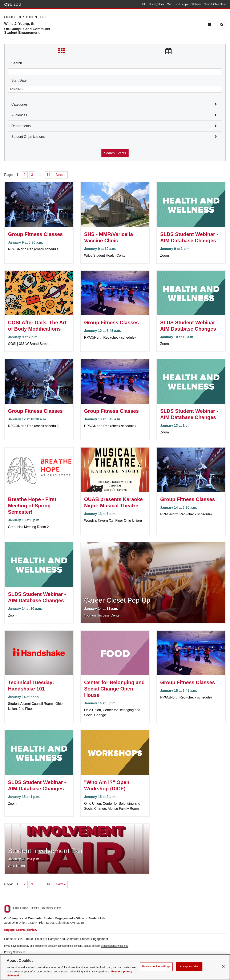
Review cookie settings (156, 969)
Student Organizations (28, 137)
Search (17, 63)
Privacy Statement (14, 952)
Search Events (115, 153)
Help (144, 4)
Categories (19, 104)
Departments (21, 126)
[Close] (223, 969)
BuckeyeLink (157, 4)
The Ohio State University (13, 4)
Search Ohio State (215, 4)
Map (170, 4)
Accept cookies (189, 969)
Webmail (197, 4)
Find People (182, 4)
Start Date (19, 80)
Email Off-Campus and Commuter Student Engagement (72, 939)
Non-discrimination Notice (19, 956)
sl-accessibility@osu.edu (115, 946)
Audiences (19, 115)
